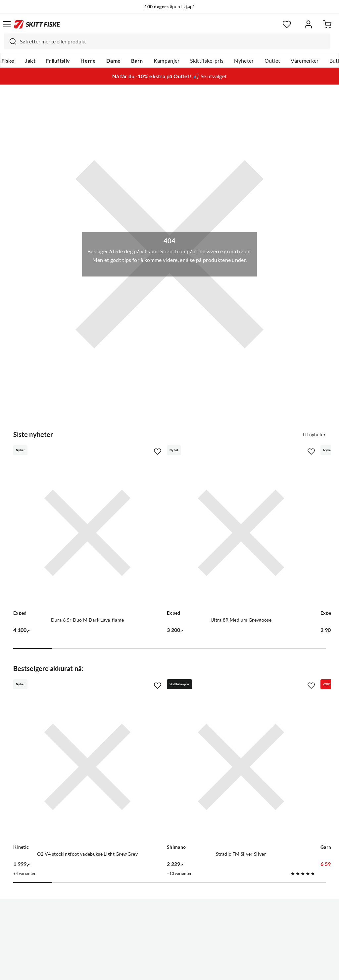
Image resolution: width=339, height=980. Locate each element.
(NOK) (169, 950)
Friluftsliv (58, 61)
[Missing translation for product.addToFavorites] (106, 452)
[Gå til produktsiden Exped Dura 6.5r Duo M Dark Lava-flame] (61, 507)
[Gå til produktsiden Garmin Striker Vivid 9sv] (264, 689)
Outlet (272, 61)
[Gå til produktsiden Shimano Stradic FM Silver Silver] (163, 689)
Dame (113, 61)
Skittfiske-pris (207, 61)
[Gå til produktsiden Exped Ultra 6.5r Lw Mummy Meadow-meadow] (264, 507)
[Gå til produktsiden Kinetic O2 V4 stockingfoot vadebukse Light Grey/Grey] (61, 689)
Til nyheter (314, 435)
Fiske (8, 61)
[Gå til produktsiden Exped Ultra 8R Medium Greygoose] (163, 507)
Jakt (30, 61)
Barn (137, 61)
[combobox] (167, 41)
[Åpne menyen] (7, 24)
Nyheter (244, 61)
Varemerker (305, 61)
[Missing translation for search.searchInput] (10, 41)
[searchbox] (173, 41)
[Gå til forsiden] (37, 24)
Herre (88, 61)
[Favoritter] (287, 24)
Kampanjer (167, 61)
